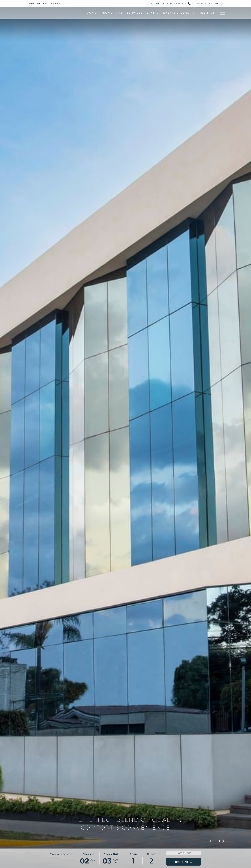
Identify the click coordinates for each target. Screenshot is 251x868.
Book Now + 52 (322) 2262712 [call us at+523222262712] (205, 3)
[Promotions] (65, 13)
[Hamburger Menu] (221, 13)
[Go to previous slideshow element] (214, 841)
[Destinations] (203, 13)
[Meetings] (160, 13)
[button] (88, 858)
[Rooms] (44, 13)
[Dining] (106, 13)
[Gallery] (180, 13)
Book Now (184, 862)
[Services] (88, 13)
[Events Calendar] (132, 13)
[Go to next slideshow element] (223, 841)
